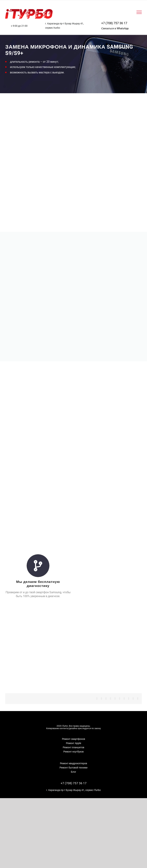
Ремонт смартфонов (74, 735)
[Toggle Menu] (139, 12)
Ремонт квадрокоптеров (73, 759)
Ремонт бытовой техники (73, 764)
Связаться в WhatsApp (115, 28)
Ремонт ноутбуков (73, 748)
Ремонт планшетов (73, 743)
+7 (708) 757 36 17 (114, 23)
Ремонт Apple (73, 739)
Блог (73, 768)
